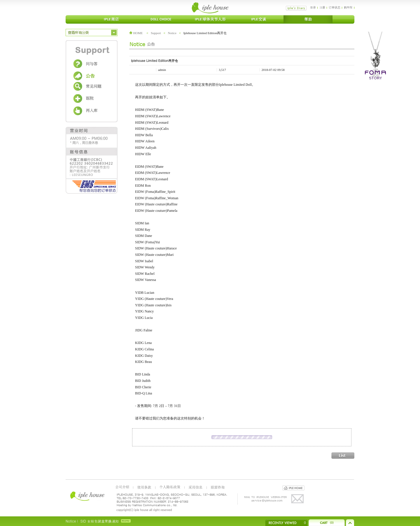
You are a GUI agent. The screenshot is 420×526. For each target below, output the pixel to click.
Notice (172, 33)
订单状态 (335, 7)
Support (156, 33)
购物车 (348, 7)
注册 (322, 7)
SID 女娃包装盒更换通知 (99, 521)
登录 (313, 7)
